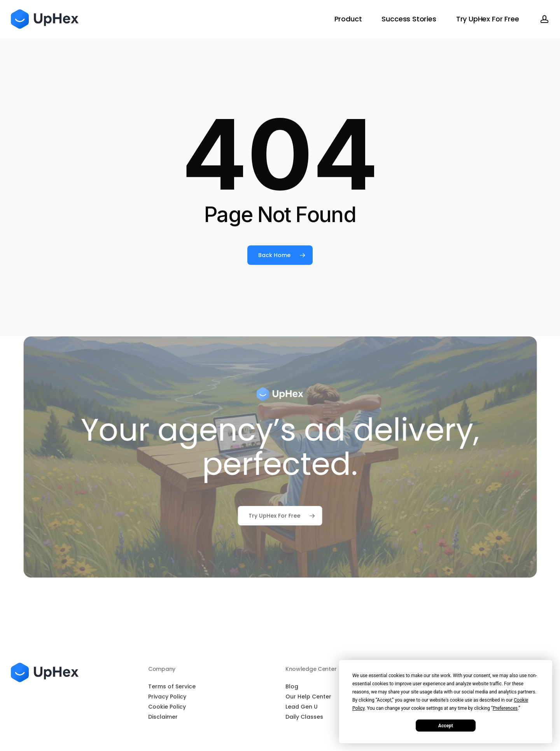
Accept (446, 726)
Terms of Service (172, 686)
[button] (280, 516)
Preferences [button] (505, 708)
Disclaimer (163, 717)
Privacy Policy (167, 697)
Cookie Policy (167, 707)
